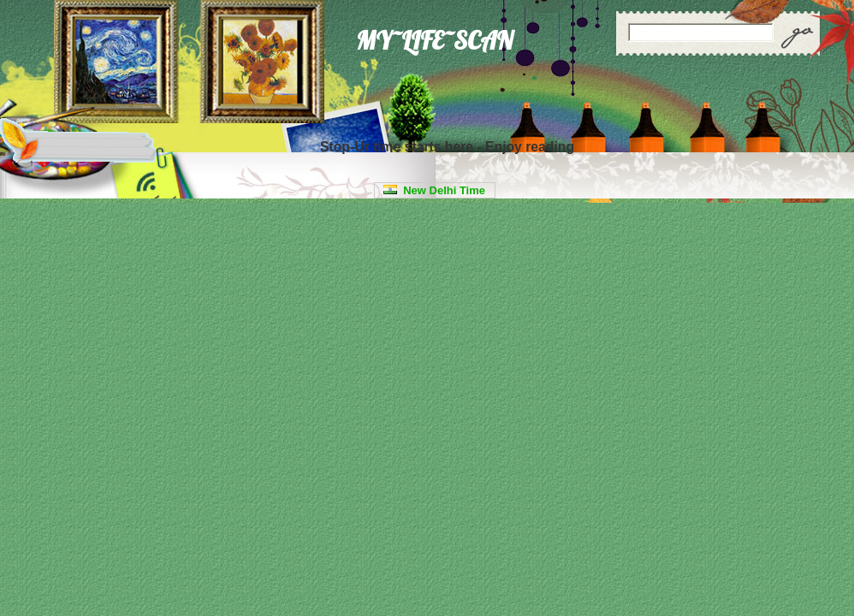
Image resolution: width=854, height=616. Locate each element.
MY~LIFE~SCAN (434, 40)
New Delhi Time (434, 190)
